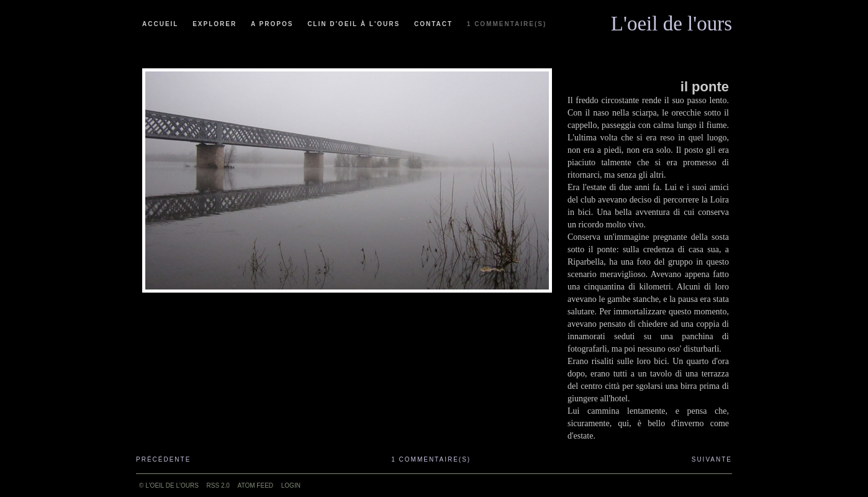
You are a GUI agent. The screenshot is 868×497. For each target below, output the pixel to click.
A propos (272, 24)
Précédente (163, 459)
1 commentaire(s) (507, 24)
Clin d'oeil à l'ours (354, 24)
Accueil (160, 24)
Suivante (712, 459)
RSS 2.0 (218, 486)
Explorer (215, 24)
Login (291, 486)
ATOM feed (255, 486)
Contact (433, 24)
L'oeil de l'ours (671, 21)
